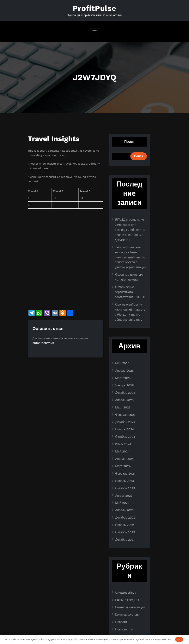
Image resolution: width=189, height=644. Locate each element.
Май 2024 (122, 430)
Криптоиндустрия (126, 585)
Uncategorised (125, 564)
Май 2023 (122, 477)
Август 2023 (123, 471)
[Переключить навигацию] (94, 31)
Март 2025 (122, 389)
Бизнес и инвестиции (129, 578)
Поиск (129, 141)
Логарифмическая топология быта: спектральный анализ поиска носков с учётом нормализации (130, 248)
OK (179, 639)
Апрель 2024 (124, 436)
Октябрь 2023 (124, 464)
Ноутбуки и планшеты (129, 605)
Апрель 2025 (124, 382)
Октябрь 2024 (124, 416)
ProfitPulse (94, 8)
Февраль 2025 (124, 395)
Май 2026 (122, 348)
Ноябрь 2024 (124, 409)
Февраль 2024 (125, 450)
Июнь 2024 (122, 423)
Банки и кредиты (126, 571)
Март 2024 (122, 443)
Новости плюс (124, 598)
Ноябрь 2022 (124, 498)
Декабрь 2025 (124, 375)
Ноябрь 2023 (124, 457)
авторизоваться (42, 342)
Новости (120, 591)
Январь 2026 (124, 368)
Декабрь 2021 (124, 512)
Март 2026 (122, 361)
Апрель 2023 (124, 484)
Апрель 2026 (124, 355)
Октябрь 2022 (124, 505)
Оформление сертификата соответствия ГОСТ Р (128, 280)
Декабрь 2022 (124, 491)
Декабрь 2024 (124, 402)
